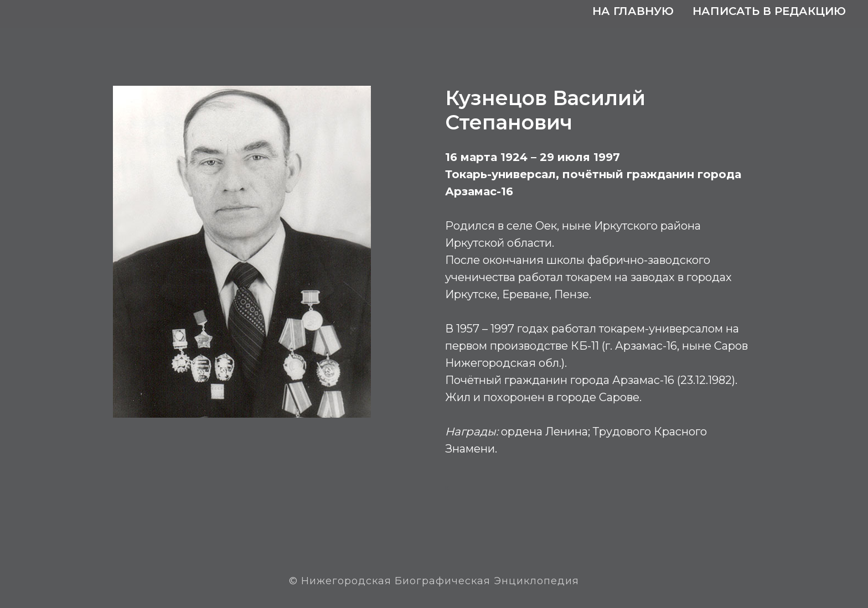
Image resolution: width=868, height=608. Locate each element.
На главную (633, 11)
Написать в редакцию (769, 11)
